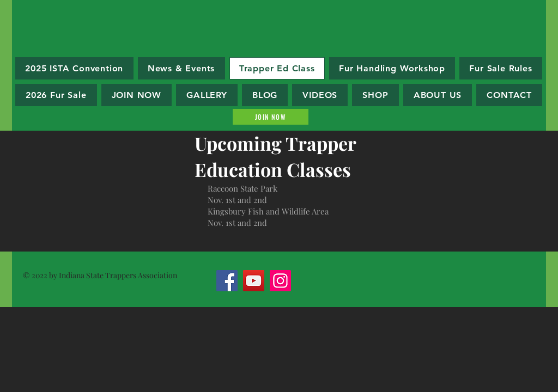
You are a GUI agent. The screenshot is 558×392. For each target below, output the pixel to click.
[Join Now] (271, 117)
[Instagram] (280, 281)
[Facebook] (227, 281)
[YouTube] (254, 281)
